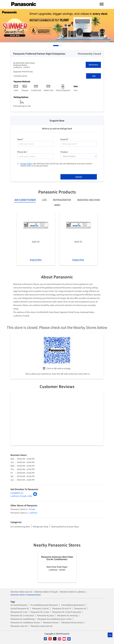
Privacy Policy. (27, 163)
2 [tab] (61, 46)
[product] (79, 156)
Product (64, 152)
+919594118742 (20, 76)
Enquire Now (36, 260)
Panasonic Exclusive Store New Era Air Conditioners (57, 558)
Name (20, 139)
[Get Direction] (35, 495)
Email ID (65, 139)
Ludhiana (33, 513)
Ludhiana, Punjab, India (21, 496)
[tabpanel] (57, 26)
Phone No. (22, 152)
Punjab (32, 509)
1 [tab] (54, 46)
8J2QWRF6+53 (17, 493)
